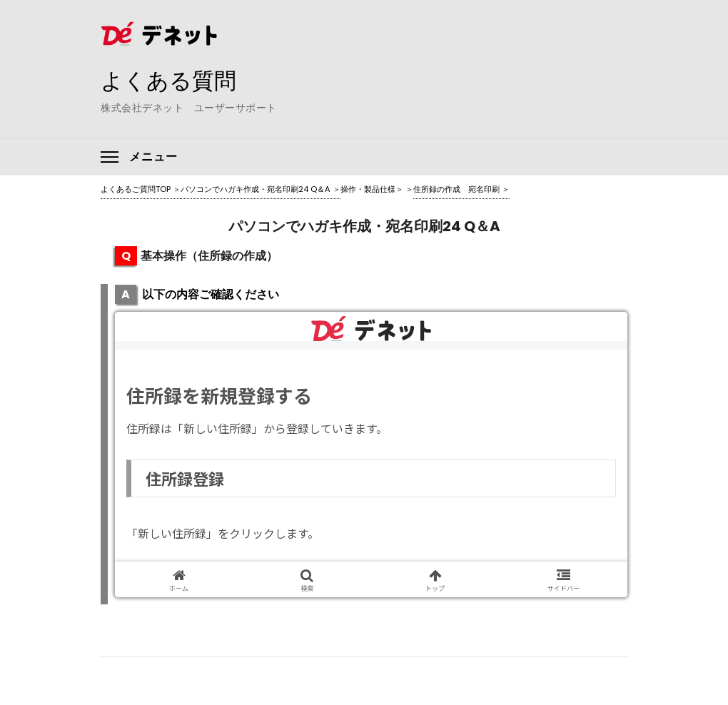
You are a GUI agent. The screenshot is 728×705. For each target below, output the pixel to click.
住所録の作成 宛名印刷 (456, 189)
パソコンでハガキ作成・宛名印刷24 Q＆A (256, 189)
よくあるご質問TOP (136, 189)
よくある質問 (179, 79)
